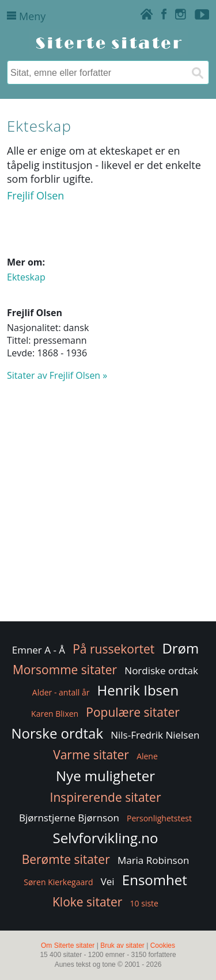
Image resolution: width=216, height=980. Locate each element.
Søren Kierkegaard (58, 882)
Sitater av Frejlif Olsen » (57, 375)
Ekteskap (26, 277)
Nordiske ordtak (161, 670)
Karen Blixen (55, 714)
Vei (108, 881)
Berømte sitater (66, 859)
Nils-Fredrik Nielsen (155, 735)
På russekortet (113, 649)
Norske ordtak (58, 733)
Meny (26, 16)
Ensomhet (155, 880)
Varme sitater (91, 755)
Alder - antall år (61, 692)
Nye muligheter (105, 776)
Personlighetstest (159, 818)
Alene (147, 756)
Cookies (163, 946)
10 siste (144, 903)
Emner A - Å (39, 650)
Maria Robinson (153, 860)
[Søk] (197, 72)
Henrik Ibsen (138, 690)
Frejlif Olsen (35, 195)
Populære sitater (133, 712)
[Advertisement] (108, 507)
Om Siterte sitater (68, 946)
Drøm (180, 648)
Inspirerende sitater (106, 797)
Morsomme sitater (65, 670)
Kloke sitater (87, 902)
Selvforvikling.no (106, 838)
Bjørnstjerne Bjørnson (69, 818)
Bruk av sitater (122, 946)
